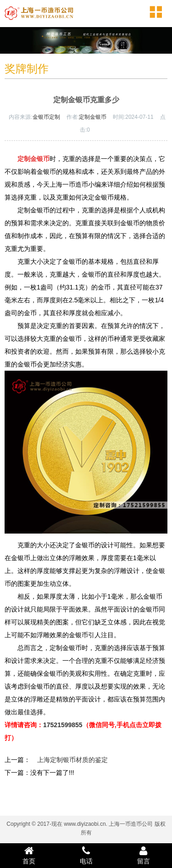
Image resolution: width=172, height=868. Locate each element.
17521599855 (63, 725)
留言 (143, 855)
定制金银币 (93, 117)
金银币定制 (46, 117)
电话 (86, 855)
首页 (29, 855)
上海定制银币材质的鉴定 (72, 760)
